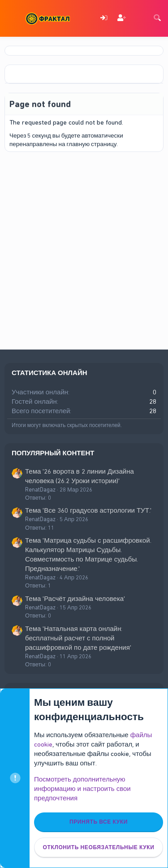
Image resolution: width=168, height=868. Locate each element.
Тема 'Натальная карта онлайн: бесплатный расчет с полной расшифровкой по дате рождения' (78, 638)
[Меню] (12, 18)
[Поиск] (157, 19)
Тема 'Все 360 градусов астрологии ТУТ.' (88, 510)
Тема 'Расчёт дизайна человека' (75, 599)
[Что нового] (139, 19)
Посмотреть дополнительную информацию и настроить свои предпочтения (82, 789)
